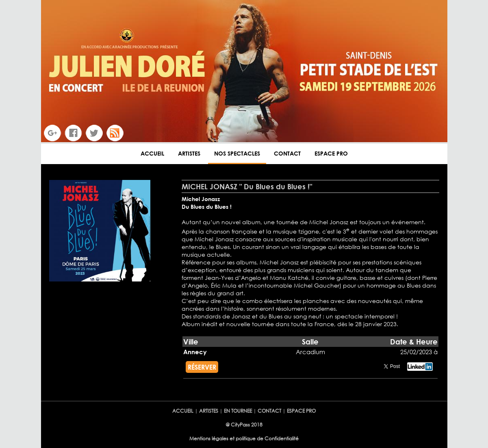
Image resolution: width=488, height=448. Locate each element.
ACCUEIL (152, 153)
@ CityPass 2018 (244, 425)
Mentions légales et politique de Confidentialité (244, 438)
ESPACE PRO (331, 153)
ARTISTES (189, 153)
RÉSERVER (202, 367)
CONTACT (287, 153)
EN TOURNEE (238, 411)
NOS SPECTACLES (237, 153)
